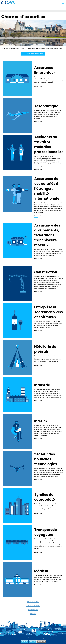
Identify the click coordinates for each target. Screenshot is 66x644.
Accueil (4, 11)
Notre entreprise (33, 602)
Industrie (42, 385)
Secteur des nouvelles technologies (46, 459)
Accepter (25, 642)
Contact (33, 614)
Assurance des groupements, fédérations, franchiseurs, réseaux (47, 235)
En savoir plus (38, 86)
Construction (46, 272)
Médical (41, 571)
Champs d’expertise (33, 606)
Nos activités (33, 610)
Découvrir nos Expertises (33, 54)
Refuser (32, 642)
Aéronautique (46, 106)
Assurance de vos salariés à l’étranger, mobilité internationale (47, 189)
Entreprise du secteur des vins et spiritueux (49, 312)
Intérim (41, 421)
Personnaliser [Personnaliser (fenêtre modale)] (41, 642)
